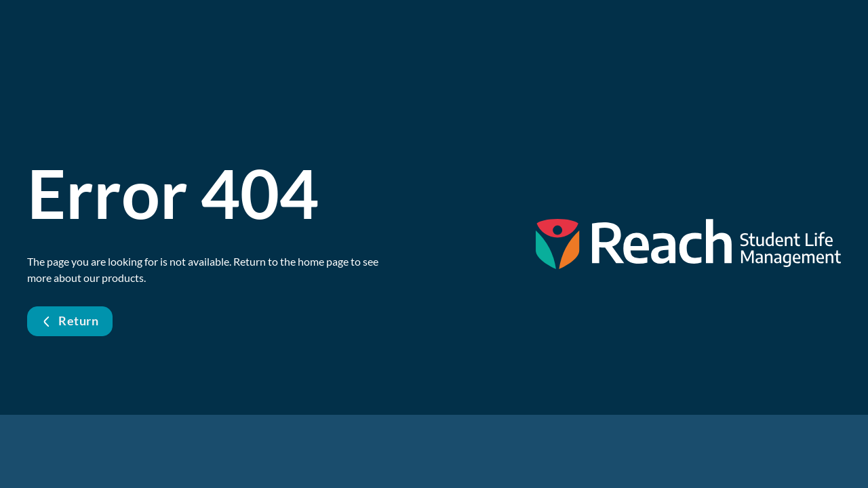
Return (70, 321)
